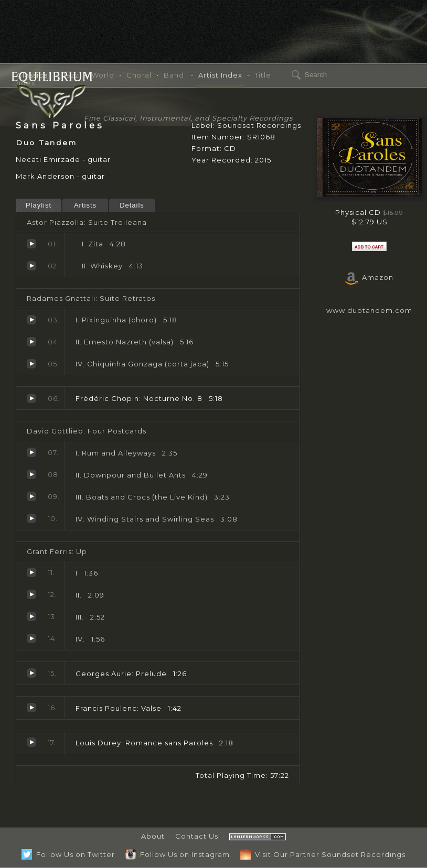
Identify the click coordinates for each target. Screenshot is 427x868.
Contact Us (197, 836)
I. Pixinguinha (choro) (31, 320)
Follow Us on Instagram (178, 854)
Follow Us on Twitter (68, 854)
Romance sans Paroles (31, 742)
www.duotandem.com (369, 310)
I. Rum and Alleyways (31, 452)
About (153, 836)
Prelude (31, 673)
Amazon (369, 277)
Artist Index (220, 75)
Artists (85, 205)
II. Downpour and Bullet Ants (31, 474)
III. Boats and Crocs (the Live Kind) (31, 496)
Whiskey (31, 266)
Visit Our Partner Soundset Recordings (323, 854)
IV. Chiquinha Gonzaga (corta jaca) (31, 364)
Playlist (39, 205)
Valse (31, 708)
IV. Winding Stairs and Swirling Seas (31, 518)
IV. (31, 638)
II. (31, 594)
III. (31, 616)
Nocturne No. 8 (31, 398)
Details (132, 205)
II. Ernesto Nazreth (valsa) (31, 342)
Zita (31, 244)
